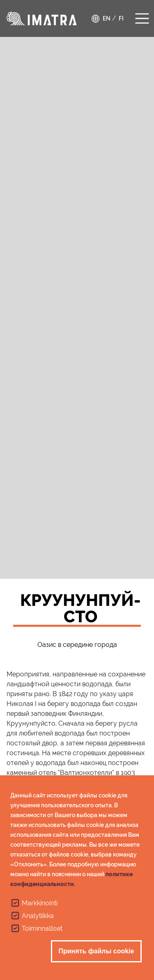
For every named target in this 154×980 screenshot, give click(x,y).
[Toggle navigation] (142, 17)
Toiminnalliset (42, 935)
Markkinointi (40, 910)
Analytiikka (38, 922)
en (107, 18)
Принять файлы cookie (97, 958)
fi (121, 18)
